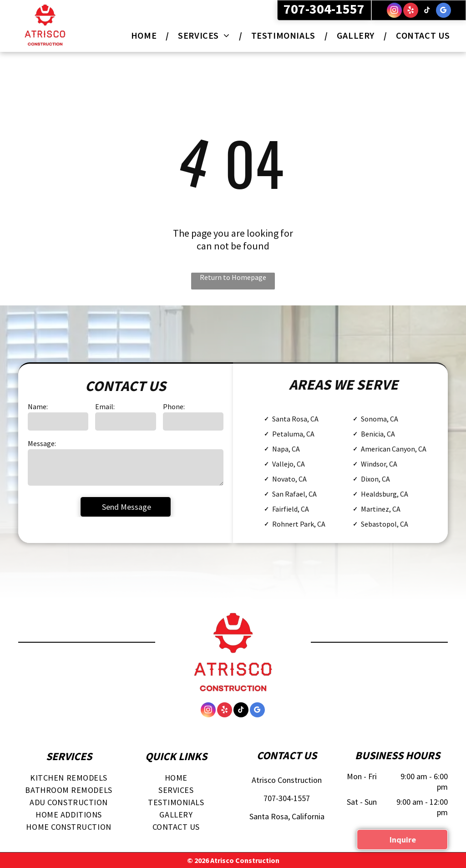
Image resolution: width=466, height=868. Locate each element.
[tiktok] (427, 11)
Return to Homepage (233, 277)
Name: (38, 406)
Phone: (174, 406)
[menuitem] (145, 35)
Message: (42, 443)
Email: (105, 406)
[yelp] (411, 11)
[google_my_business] (443, 11)
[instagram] (394, 11)
